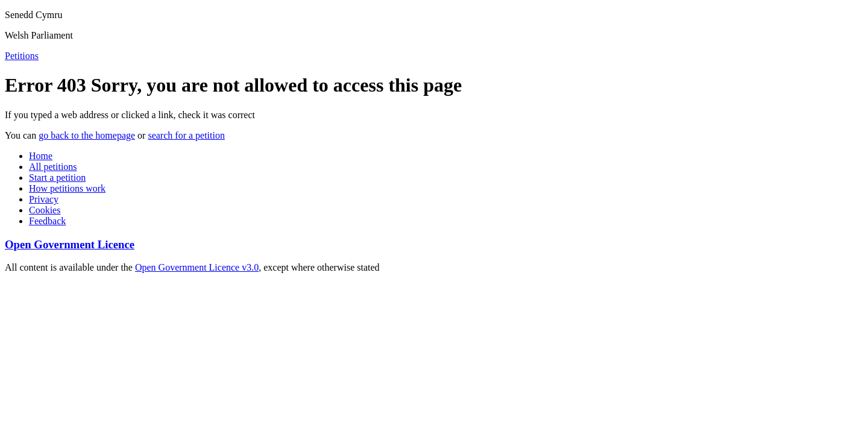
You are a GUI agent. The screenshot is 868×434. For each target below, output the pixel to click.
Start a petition (57, 178)
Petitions (22, 56)
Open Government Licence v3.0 (197, 267)
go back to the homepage (87, 135)
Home (41, 156)
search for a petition (186, 135)
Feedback (47, 221)
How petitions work (67, 188)
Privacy (44, 199)
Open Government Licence (70, 244)
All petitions (53, 167)
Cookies (45, 210)
